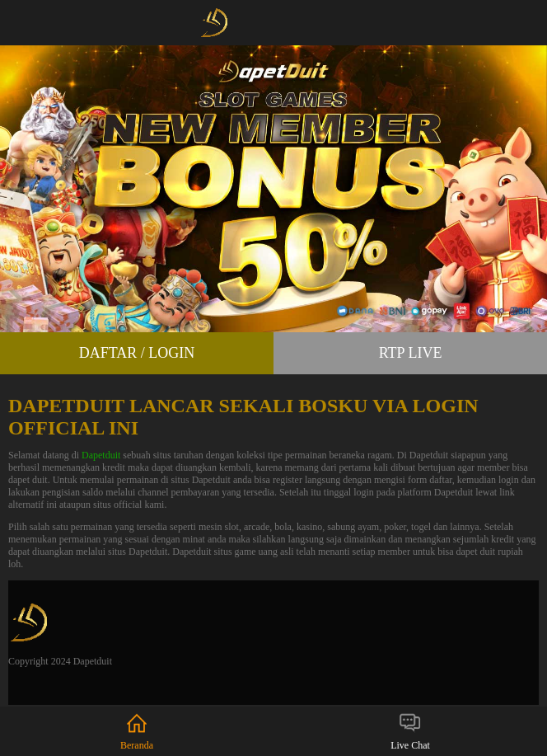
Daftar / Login (137, 353)
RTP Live (411, 353)
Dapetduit (101, 455)
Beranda (137, 731)
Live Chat (410, 731)
